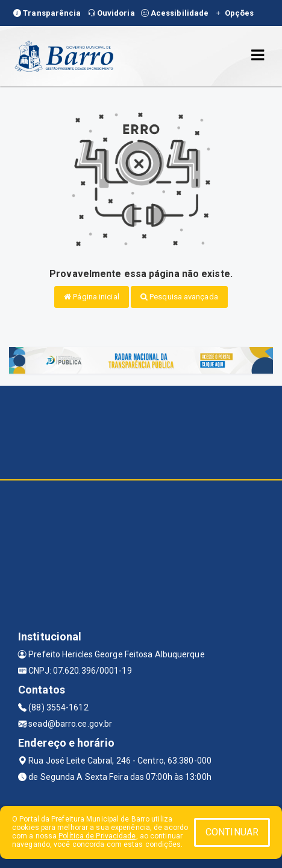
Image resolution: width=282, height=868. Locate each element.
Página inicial (92, 297)
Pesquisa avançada (179, 297)
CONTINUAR (232, 832)
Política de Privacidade (97, 836)
